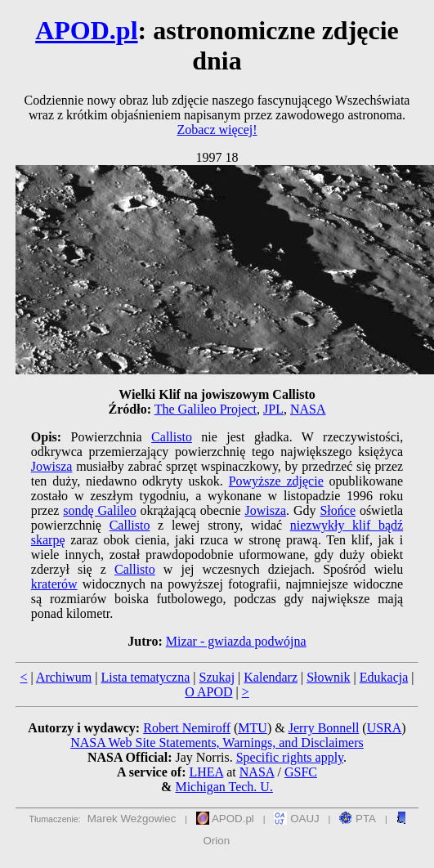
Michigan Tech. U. (224, 787)
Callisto (172, 437)
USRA (385, 728)
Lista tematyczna (145, 677)
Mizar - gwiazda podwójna (236, 641)
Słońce (338, 510)
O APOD (208, 692)
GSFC (301, 772)
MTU (253, 728)
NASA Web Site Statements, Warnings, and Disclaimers (217, 743)
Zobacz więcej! (217, 130)
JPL (273, 409)
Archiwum (64, 677)
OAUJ (296, 819)
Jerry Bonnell (324, 728)
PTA (358, 819)
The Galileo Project (206, 409)
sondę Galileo (99, 510)
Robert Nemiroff (187, 728)
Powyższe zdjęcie (276, 481)
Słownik (328, 677)
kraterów (54, 584)
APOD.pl (86, 30)
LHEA (206, 772)
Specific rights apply (290, 757)
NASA (308, 409)
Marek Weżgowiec (132, 819)
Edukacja (384, 677)
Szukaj (217, 677)
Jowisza (52, 466)
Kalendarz (271, 677)
